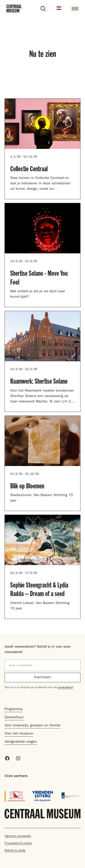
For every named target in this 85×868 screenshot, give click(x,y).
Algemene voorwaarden (18, 836)
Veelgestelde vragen (21, 742)
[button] (59, 9)
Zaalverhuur (14, 718)
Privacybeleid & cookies (18, 844)
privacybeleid (65, 688)
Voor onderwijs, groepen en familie (33, 726)
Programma (14, 709)
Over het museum (19, 734)
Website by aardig (15, 851)
